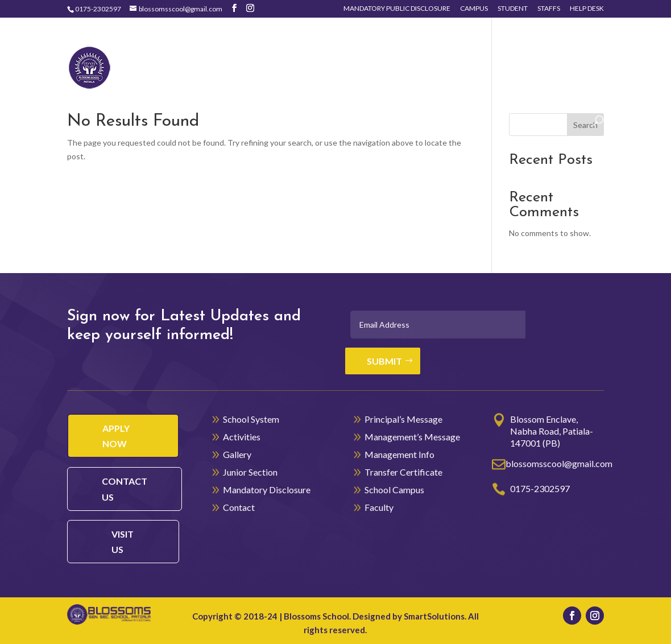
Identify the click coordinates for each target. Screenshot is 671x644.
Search (585, 125)
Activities (408, 49)
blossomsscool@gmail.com (559, 463)
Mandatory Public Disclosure (397, 9)
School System (326, 49)
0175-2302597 (98, 9)
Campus (474, 9)
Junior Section (550, 49)
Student (513, 9)
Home (267, 49)
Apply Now (116, 436)
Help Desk (587, 9)
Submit (384, 361)
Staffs (549, 9)
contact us (125, 489)
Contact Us (281, 84)
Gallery (474, 49)
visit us (123, 542)
